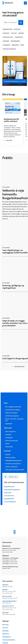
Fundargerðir (6, 45)
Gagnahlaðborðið (9, 499)
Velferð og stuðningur (11, 413)
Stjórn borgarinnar (10, 432)
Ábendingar (15, 614)
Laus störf (14, 33)
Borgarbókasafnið (9, 487)
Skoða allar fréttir (19, 367)
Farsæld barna (19, 37)
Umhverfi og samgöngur (12, 416)
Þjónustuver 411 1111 (15, 608)
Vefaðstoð (15, 586)
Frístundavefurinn (9, 496)
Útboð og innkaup (10, 458)
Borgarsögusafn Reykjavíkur (12, 490)
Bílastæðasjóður (15, 41)
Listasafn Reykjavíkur (10, 502)
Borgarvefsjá (15, 45)
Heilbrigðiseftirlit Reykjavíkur (13, 461)
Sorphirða (21, 33)
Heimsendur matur (8, 37)
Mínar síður (14, 477)
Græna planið (9, 447)
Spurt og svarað (15, 597)
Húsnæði (8, 454)
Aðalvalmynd (25, 3)
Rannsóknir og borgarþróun (13, 464)
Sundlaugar (6, 41)
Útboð (22, 45)
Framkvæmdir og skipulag (13, 410)
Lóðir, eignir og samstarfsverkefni (15, 470)
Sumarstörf (17, 29)
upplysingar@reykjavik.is (15, 602)
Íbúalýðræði (9, 424)
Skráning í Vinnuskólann (9, 49)
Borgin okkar (8, 493)
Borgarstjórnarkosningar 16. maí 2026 (15, 81)
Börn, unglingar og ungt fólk (13, 407)
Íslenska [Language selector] (6, 477)
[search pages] (13, 22)
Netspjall (15, 591)
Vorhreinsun (6, 33)
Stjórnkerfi (8, 435)
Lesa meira (9, 140)
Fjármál (7, 444)
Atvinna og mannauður (12, 441)
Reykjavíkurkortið (8, 29)
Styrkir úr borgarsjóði (11, 467)
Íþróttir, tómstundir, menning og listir (14, 420)
